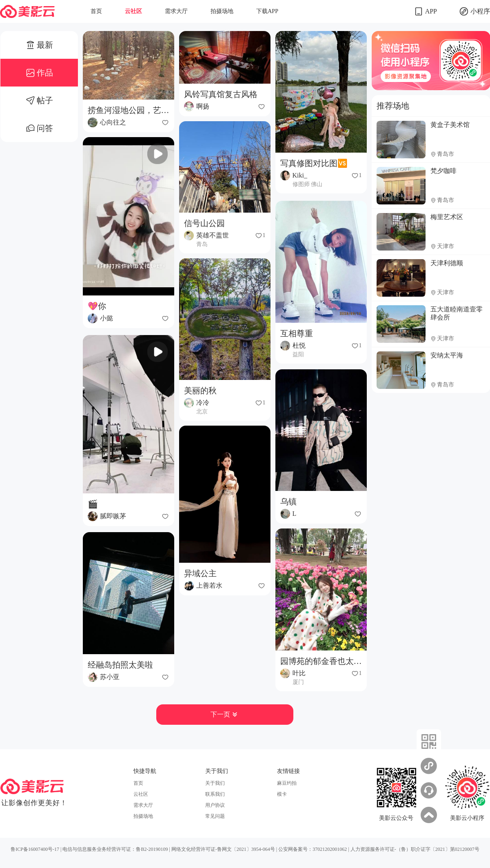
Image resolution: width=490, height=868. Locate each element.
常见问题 (215, 816)
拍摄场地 (222, 11)
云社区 (133, 11)
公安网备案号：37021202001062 (313, 849)
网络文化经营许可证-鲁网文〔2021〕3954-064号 (223, 849)
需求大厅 (176, 11)
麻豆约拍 (287, 783)
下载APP (267, 11)
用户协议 (215, 805)
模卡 (282, 794)
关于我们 (215, 783)
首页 (96, 11)
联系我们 (215, 794)
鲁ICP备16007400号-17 (35, 849)
